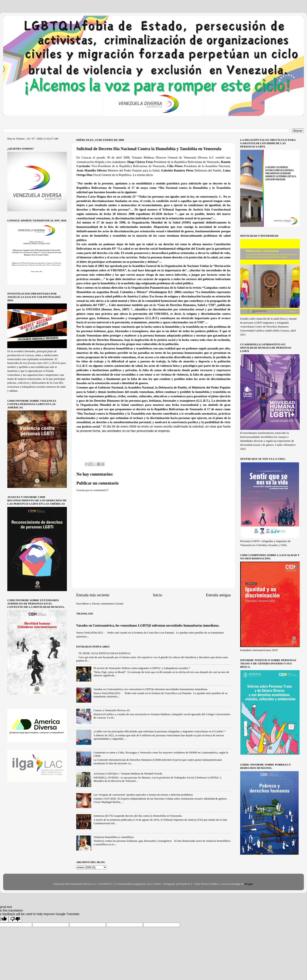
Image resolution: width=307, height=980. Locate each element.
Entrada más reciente (93, 595)
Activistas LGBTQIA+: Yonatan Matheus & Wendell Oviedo (128, 774)
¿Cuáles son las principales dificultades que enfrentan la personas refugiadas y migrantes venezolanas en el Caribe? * (160, 731)
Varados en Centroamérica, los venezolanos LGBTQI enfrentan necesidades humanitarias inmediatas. (148, 625)
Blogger (249, 884)
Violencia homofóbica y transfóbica (114, 837)
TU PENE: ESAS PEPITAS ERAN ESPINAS (104, 653)
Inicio (158, 595)
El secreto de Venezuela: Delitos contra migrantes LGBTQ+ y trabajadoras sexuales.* (142, 668)
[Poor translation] (15, 919)
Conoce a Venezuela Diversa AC (112, 710)
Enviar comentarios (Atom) (108, 604)
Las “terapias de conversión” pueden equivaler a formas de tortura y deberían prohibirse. (143, 795)
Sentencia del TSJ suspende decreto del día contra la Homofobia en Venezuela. (138, 816)
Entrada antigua (218, 595)
